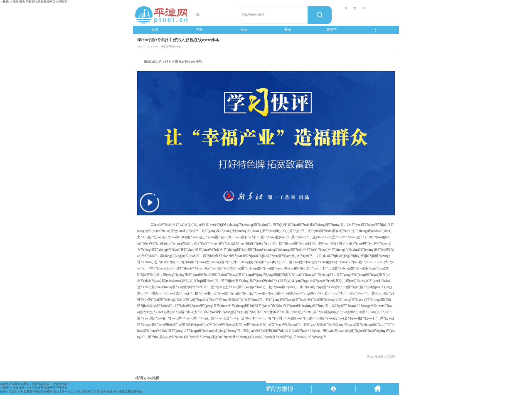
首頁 (155, 30)
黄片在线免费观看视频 (128, 391)
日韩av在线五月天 (11, 391)
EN (364, 8)
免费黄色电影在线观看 (38, 391)
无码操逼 (106, 391)
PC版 (196, 14)
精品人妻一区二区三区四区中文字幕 (76, 391)
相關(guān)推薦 (148, 378)
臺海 (288, 30)
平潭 (199, 30)
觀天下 (332, 30)
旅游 (244, 30)
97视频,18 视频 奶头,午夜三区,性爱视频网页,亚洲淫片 (34, 1)
